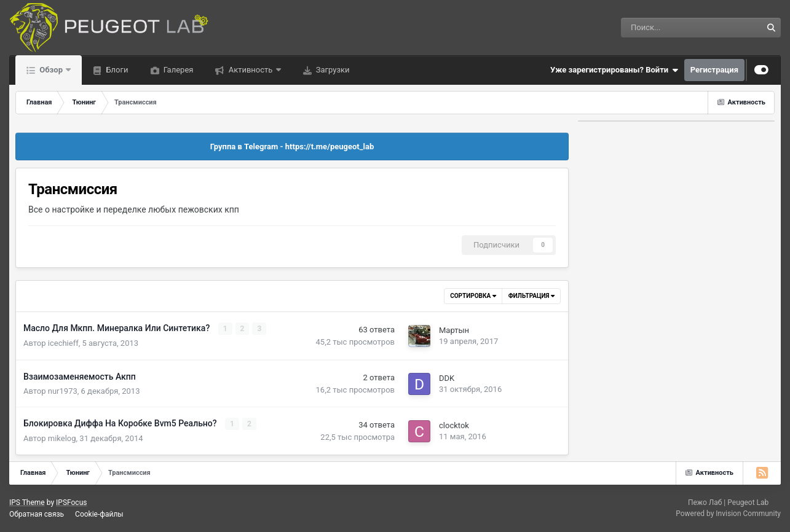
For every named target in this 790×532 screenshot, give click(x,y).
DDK (447, 378)
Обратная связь (37, 514)
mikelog (62, 438)
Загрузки (332, 70)
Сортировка (473, 296)
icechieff (63, 343)
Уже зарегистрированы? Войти (614, 70)
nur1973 (63, 391)
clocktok (454, 425)
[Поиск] (659, 28)
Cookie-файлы (99, 514)
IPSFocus (71, 503)
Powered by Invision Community (728, 514)
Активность (250, 70)
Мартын (454, 330)
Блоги (116, 70)
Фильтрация (531, 296)
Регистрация (714, 70)
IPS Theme (27, 503)
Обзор (51, 70)
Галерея (178, 70)
